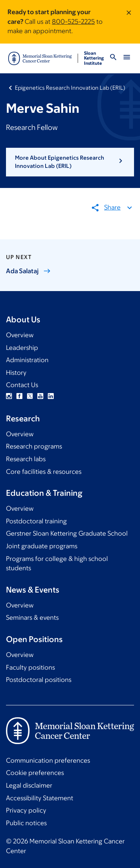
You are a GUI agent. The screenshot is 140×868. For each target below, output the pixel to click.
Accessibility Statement (40, 798)
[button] (70, 162)
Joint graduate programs (42, 546)
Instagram (9, 396)
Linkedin (51, 396)
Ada (28, 271)
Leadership (22, 348)
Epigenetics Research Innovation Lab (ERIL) (70, 88)
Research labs (26, 459)
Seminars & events (32, 618)
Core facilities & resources (44, 472)
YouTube (40, 396)
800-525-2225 (73, 22)
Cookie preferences (35, 773)
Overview (20, 335)
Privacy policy (26, 810)
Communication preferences (48, 760)
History (16, 373)
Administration (27, 360)
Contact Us (22, 385)
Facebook (19, 396)
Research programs (34, 446)
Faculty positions (30, 667)
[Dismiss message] (129, 22)
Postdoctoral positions (39, 680)
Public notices (26, 823)
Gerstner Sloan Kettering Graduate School (67, 533)
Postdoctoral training (36, 521)
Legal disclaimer (29, 785)
